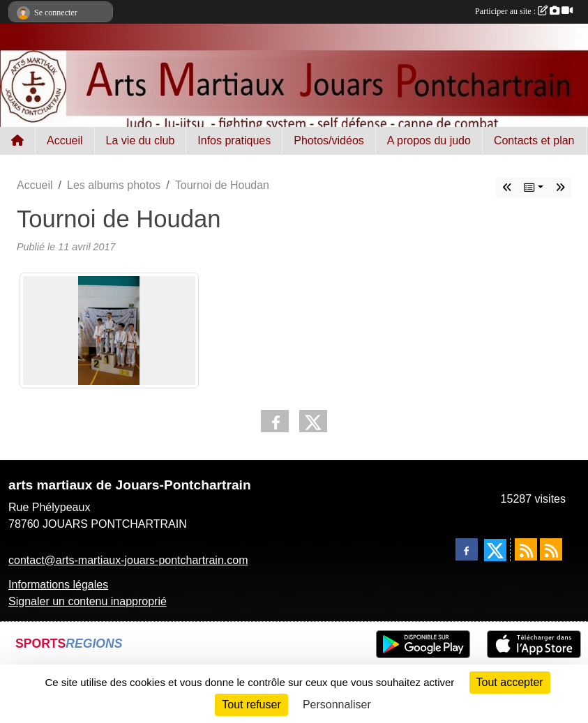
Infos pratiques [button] (234, 140)
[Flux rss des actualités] (526, 549)
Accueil (65, 140)
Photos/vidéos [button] (329, 140)
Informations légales (58, 585)
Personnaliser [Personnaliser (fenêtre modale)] (337, 705)
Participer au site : (524, 11)
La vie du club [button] (141, 140)
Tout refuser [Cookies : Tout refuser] (251, 705)
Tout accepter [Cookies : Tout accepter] (510, 682)
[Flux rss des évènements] (551, 549)
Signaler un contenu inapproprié (88, 601)
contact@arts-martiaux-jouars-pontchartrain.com (128, 560)
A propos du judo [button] (429, 140)
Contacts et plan (534, 140)
